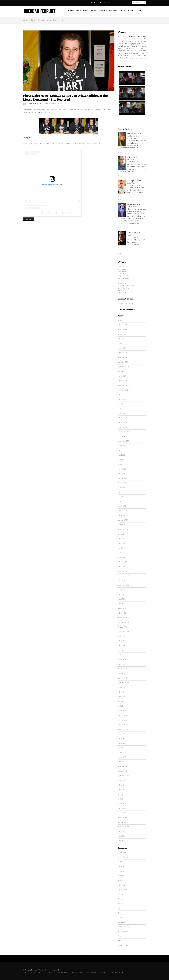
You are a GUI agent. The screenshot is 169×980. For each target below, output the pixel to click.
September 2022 (123, 441)
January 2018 (122, 664)
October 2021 (122, 483)
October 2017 (122, 678)
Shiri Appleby (122, 283)
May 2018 (121, 650)
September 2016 (123, 729)
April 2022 (121, 464)
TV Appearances (123, 927)
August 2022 (122, 446)
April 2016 (121, 752)
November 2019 (123, 576)
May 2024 (121, 371)
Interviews (121, 876)
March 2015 (122, 804)
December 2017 (123, 669)
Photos (120, 894)
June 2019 (121, 599)
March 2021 (122, 506)
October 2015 (122, 771)
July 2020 (121, 539)
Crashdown (122, 271)
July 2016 (121, 739)
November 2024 (123, 362)
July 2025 (121, 339)
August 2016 (122, 734)
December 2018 (123, 618)
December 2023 (123, 385)
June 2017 (121, 697)
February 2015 (123, 808)
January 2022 (122, 474)
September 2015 (123, 776)
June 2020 (121, 543)
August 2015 (122, 780)
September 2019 (123, 585)
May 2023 (121, 404)
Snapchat (121, 918)
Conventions (122, 866)
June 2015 (121, 790)
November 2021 (123, 478)
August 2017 (122, 687)
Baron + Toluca (123, 857)
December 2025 (123, 330)
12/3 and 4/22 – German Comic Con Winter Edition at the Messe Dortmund (74, 144)
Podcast (121, 899)
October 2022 (122, 436)
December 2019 (123, 571)
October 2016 (122, 725)
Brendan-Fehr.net (124, 39)
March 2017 (122, 711)
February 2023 (123, 418)
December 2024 (123, 357)
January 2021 (122, 515)
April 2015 (121, 799)
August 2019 (122, 590)
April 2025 (121, 343)
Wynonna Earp (123, 945)
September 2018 (123, 632)
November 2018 (123, 622)
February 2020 (123, 562)
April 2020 (121, 553)
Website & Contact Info (99, 11)
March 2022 (122, 469)
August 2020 (122, 534)
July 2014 (121, 831)
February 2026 (123, 325)
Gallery (86, 11)
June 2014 (121, 836)
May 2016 (121, 748)
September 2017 (123, 683)
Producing (121, 904)
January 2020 (122, 567)
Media (79, 11)
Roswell (120, 908)
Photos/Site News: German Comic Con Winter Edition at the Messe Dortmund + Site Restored (65, 97)
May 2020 (121, 548)
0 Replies (60, 104)
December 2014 (123, 818)
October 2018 (122, 627)
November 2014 (123, 822)
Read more (29, 219)
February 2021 (123, 511)
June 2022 (121, 455)
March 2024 (122, 376)
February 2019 (123, 613)
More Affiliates (123, 293)
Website (120, 941)
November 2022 (123, 432)
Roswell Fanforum (124, 288)
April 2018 (121, 655)
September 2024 (123, 367)
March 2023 (122, 413)
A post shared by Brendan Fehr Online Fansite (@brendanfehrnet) (52, 213)
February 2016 (123, 762)
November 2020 (123, 520)
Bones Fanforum (124, 290)
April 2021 (121, 502)
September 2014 (123, 827)
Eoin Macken (122, 274)
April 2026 (121, 320)
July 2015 (121, 785)
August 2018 (122, 636)
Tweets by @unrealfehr (125, 303)
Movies (120, 880)
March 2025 (122, 348)
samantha (53, 104)
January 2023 (122, 423)
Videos (120, 936)
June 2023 (121, 399)
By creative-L (114, 11)
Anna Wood (122, 269)
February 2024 (123, 381)
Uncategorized (123, 931)
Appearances (122, 852)
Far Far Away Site (124, 276)
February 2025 (123, 353)
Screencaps (122, 913)
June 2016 (121, 743)
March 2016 (122, 757)
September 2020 (123, 529)
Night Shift (121, 885)
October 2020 (122, 525)
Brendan (71, 11)
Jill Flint (120, 281)
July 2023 (121, 395)
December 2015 (123, 766)
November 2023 (123, 390)
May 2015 (121, 794)
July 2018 (121, 641)
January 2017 (122, 715)
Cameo (120, 862)
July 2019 (121, 594)
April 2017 (121, 706)
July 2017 (121, 692)
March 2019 (122, 608)
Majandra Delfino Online (126, 286)
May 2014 (121, 841)
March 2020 (122, 557)
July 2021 (121, 492)
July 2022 (121, 450)
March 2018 (122, 660)
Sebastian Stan (123, 267)
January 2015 (122, 813)
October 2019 (122, 581)
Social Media (122, 922)
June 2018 (121, 646)
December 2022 (123, 427)
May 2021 (121, 497)
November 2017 (123, 673)
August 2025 (122, 334)
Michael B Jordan (124, 279)
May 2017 (121, 701)
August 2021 (122, 488)
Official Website (123, 890)
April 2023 (121, 409)
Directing (121, 871)
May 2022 (121, 460)
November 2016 (123, 720)
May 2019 (121, 604)
